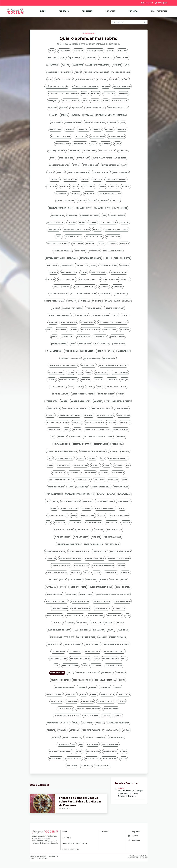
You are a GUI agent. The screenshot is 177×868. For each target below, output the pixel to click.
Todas (52, 51)
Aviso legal (67, 837)
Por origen (87, 11)
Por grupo (64, 11)
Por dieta (133, 11)
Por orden (110, 11)
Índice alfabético (159, 11)
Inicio (43, 11)
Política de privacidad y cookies (75, 843)
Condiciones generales (71, 849)
